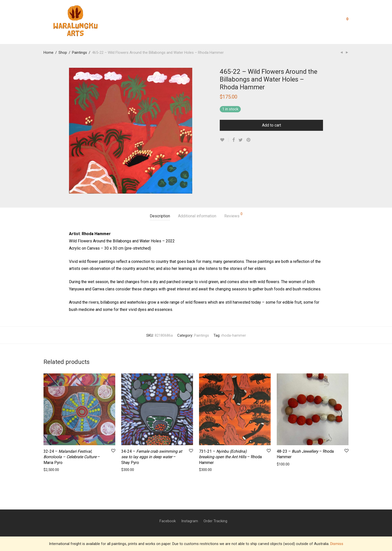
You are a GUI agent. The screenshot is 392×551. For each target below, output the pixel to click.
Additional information (197, 216)
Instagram (190, 521)
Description (160, 216)
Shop (232, 21)
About (146, 21)
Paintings (79, 53)
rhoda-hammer (234, 335)
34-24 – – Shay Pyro (152, 457)
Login (329, 21)
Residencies (169, 21)
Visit (248, 21)
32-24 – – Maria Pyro (72, 457)
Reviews (233, 215)
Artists (193, 21)
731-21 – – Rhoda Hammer (230, 457)
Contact (213, 21)
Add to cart (271, 125)
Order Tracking (215, 521)
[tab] (160, 216)
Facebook (168, 521)
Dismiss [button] (337, 544)
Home (48, 53)
